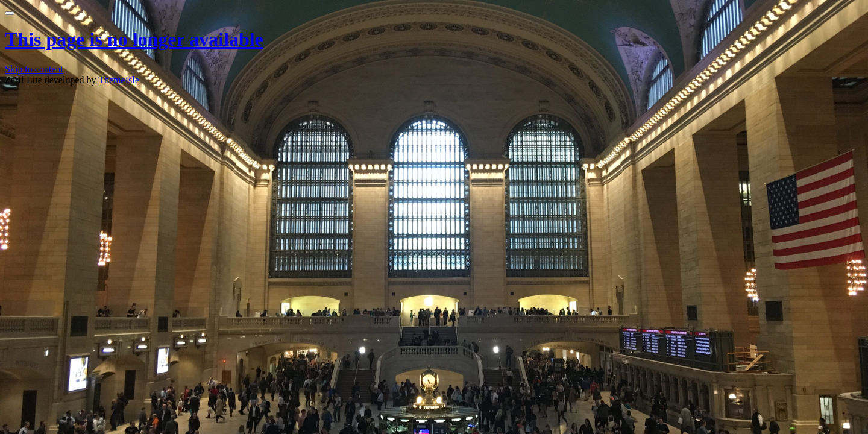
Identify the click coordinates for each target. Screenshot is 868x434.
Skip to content (34, 69)
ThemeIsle (119, 80)
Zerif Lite (25, 80)
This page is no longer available (134, 39)
